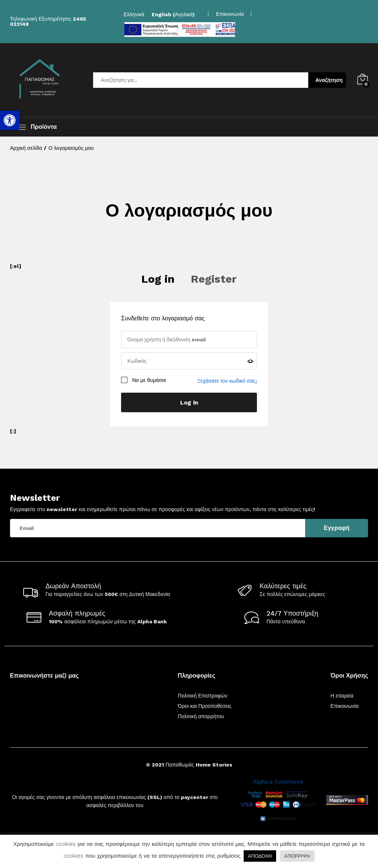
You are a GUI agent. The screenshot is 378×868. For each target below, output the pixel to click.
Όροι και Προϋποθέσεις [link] (205, 706)
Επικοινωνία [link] (230, 14)
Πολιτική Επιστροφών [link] (203, 696)
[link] (10, 120)
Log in (189, 402)
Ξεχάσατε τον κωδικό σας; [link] (227, 381)
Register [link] (214, 279)
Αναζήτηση (329, 80)
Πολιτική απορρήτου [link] (201, 716)
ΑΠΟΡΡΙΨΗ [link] (297, 856)
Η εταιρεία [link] (342, 696)
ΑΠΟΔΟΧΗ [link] (260, 856)
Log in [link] (158, 279)
